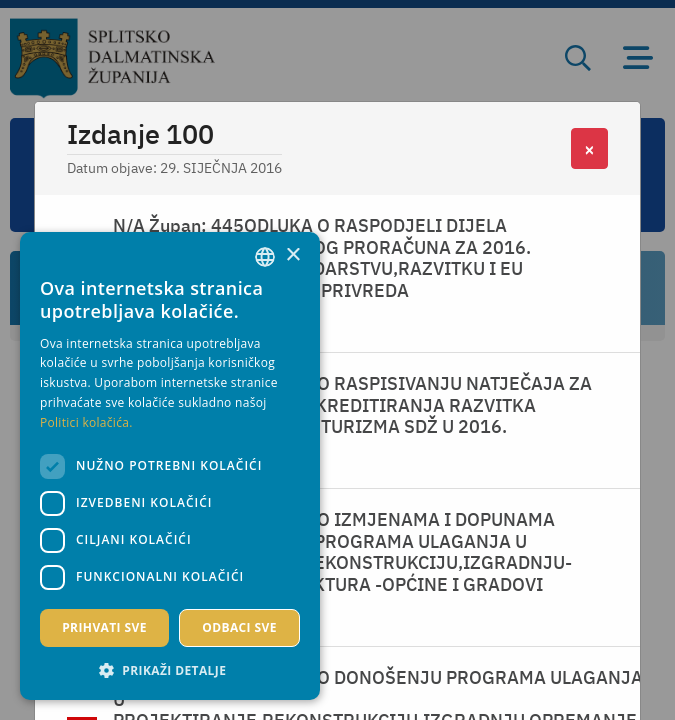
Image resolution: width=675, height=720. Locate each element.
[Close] (589, 148)
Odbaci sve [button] (239, 627)
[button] (170, 670)
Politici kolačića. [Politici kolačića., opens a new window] (86, 422)
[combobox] (265, 257)
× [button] (292, 255)
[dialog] (170, 466)
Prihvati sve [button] (104, 627)
